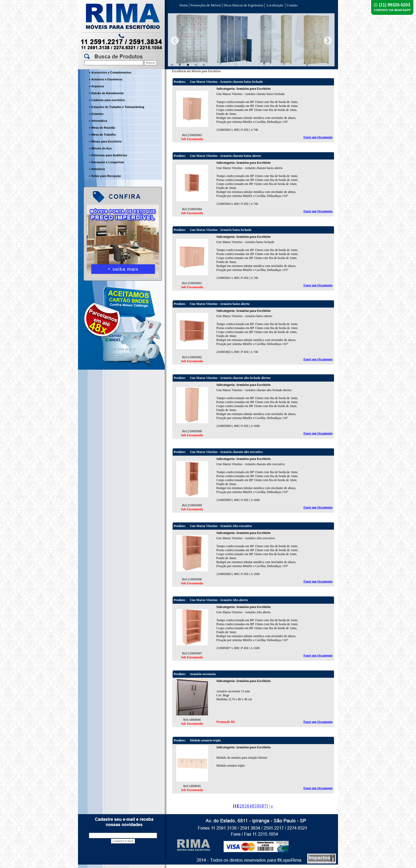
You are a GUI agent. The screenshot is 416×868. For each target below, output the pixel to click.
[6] (260, 806)
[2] (241, 806)
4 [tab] (196, 65)
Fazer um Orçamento (318, 137)
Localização (275, 5)
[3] (246, 806)
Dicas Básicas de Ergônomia (243, 5)
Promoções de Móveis (206, 5)
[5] (255, 806)
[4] (251, 806)
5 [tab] (204, 65)
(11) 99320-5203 (392, 7)
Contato (292, 5)
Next (328, 40)
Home (184, 5)
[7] (265, 806)
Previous (175, 40)
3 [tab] (188, 65)
